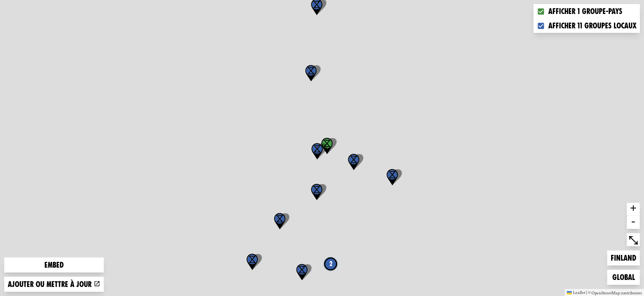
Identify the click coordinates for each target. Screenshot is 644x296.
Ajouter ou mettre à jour (54, 284)
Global (626, 276)
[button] (311, 73)
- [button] (633, 222)
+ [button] (633, 209)
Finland (624, 257)
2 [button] (331, 264)
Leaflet (576, 292)
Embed (54, 265)
